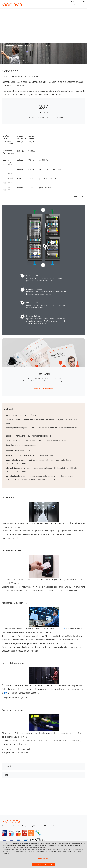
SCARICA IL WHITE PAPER (44, 389)
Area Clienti (60, 629)
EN (84, 1)
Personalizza (44, 859)
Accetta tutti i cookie (44, 864)
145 (6, 693)
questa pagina (52, 846)
